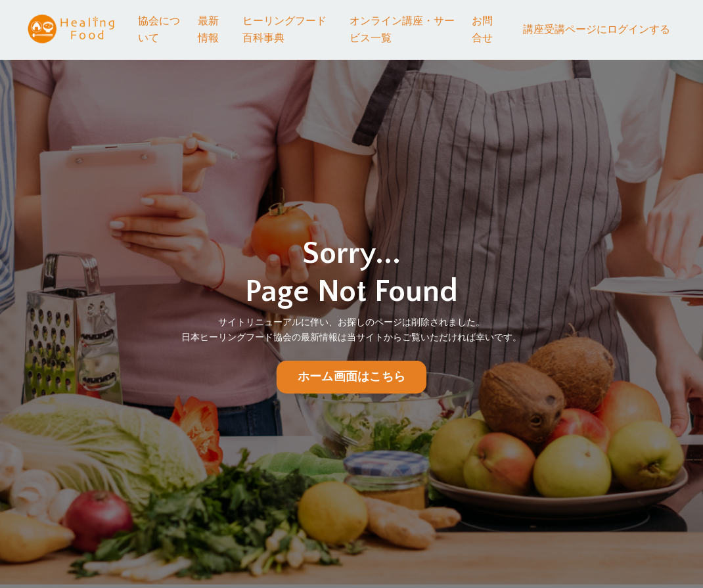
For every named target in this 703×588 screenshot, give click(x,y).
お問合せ (482, 30)
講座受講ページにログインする (597, 30)
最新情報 (208, 30)
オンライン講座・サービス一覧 (402, 30)
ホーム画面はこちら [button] (351, 377)
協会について (159, 30)
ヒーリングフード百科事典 (284, 30)
